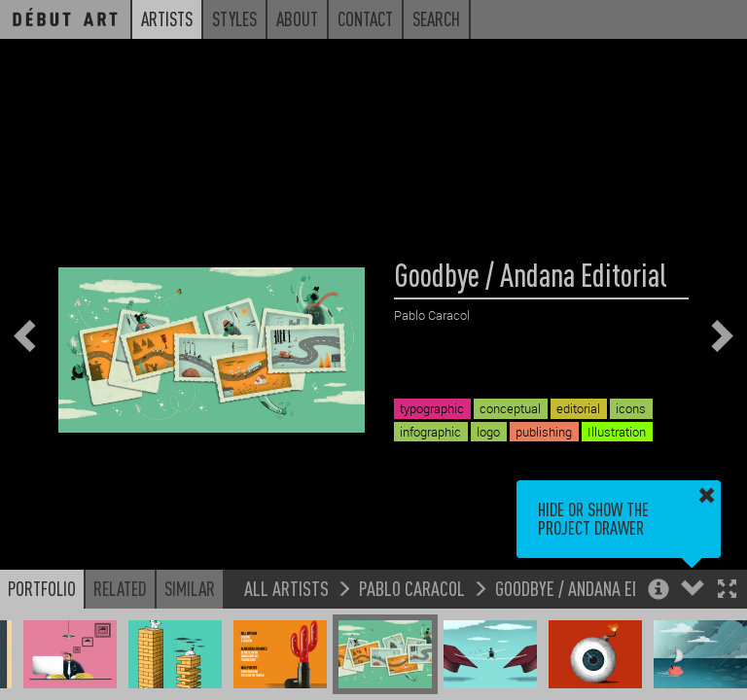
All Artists (286, 588)
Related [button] (120, 588)
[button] (727, 591)
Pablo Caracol (412, 588)
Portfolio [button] (42, 588)
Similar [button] (190, 588)
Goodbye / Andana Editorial (593, 588)
